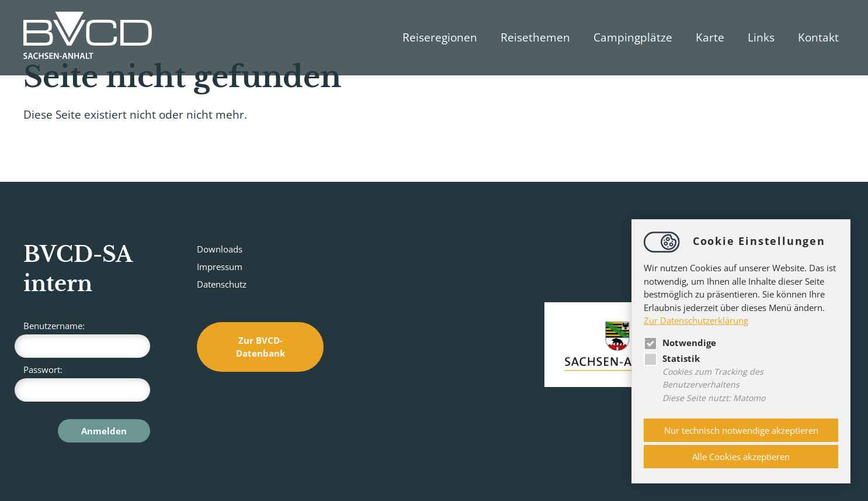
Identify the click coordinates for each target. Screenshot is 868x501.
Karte (710, 37)
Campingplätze (633, 37)
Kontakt (818, 37)
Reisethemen (535, 37)
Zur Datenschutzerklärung (696, 320)
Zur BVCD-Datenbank (261, 347)
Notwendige (680, 343)
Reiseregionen (440, 37)
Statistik (672, 358)
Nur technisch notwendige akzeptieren (741, 430)
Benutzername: (87, 339)
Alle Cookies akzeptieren (741, 457)
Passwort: (87, 383)
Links (761, 37)
